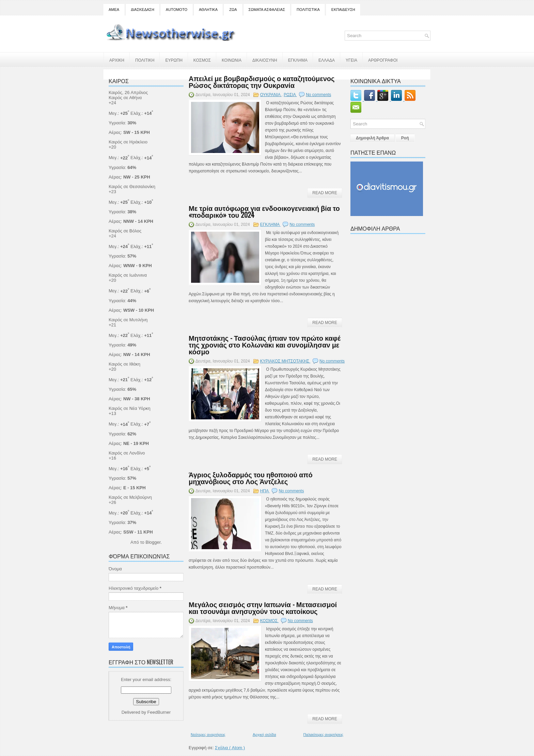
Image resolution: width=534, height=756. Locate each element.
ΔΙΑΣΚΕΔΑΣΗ (143, 10)
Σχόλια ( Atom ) (230, 748)
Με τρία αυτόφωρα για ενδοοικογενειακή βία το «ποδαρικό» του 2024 (264, 211)
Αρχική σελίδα (264, 735)
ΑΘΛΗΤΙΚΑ (208, 10)
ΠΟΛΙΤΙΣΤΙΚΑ (308, 10)
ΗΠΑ (265, 491)
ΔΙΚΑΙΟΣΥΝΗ (265, 60)
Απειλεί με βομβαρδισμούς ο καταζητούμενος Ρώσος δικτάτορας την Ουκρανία (262, 81)
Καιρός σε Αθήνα (126, 98)
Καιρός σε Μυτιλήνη (128, 320)
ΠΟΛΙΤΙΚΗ (145, 60)
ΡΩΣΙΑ (290, 95)
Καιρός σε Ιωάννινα (128, 275)
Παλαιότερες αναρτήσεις (323, 735)
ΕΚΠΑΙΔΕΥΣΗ (343, 10)
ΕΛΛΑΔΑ (327, 60)
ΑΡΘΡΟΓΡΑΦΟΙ (383, 60)
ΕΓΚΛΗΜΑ (298, 60)
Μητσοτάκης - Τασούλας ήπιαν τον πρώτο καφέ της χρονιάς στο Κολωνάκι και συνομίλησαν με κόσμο (265, 344)
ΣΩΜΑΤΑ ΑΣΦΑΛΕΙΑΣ (267, 10)
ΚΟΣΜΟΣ (202, 60)
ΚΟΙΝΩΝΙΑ (232, 60)
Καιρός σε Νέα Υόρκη (130, 408)
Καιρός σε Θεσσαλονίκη (132, 187)
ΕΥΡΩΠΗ (174, 60)
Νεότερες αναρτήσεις (208, 735)
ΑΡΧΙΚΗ (117, 60)
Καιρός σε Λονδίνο (127, 453)
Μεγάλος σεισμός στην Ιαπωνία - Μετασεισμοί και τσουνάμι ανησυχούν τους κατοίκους (263, 607)
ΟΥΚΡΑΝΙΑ (271, 95)
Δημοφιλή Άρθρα (372, 138)
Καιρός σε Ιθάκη (124, 364)
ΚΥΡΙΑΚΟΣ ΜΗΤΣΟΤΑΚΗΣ (285, 361)
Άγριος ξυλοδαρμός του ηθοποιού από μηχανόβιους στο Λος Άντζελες (251, 478)
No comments (318, 95)
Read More (325, 193)
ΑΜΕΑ (114, 10)
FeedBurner (159, 712)
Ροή (405, 138)
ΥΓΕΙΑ (351, 60)
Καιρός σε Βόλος (125, 231)
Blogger (153, 542)
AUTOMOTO (177, 10)
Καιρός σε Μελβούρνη (130, 497)
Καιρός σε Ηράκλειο (128, 142)
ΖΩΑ (233, 10)
